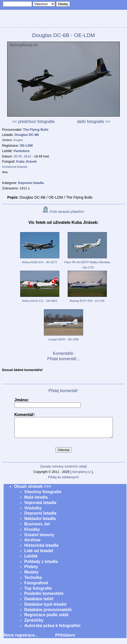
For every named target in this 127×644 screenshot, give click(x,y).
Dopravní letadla (40, 517)
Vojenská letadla (40, 506)
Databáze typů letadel (45, 608)
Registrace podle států (46, 619)
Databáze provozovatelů (48, 614)
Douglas (18, 140)
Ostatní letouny (39, 539)
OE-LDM (26, 145)
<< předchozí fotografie (33, 122)
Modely (31, 576)
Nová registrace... (21, 639)
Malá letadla (36, 501)
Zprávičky (34, 624)
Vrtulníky (33, 512)
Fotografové (36, 587)
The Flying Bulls (36, 130)
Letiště (31, 560)
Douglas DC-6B (27, 135)
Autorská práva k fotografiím (52, 629)
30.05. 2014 (22, 156)
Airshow (32, 544)
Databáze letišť (39, 603)
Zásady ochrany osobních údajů (63, 470)
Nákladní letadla (40, 522)
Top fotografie (38, 592)
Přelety (31, 571)
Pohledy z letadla (41, 565)
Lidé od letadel (39, 555)
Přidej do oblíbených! (63, 481)
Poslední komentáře (44, 597)
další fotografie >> (93, 122)
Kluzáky (32, 533)
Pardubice (22, 151)
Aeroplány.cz (81, 476)
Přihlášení (65, 639)
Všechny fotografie (43, 496)
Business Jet (37, 528)
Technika (33, 581)
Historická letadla (41, 549)
